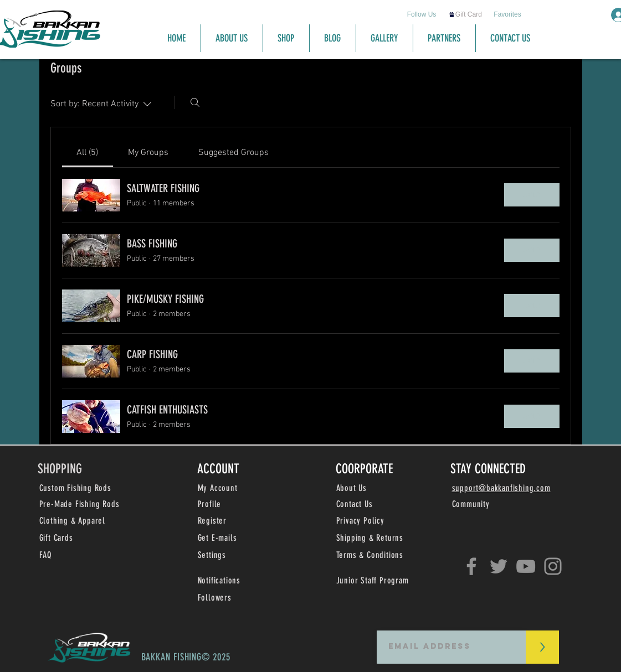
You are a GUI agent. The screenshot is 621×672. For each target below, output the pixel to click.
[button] (217, 539)
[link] (87, 153)
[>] (542, 647)
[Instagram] (553, 566)
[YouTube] (526, 566)
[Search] (195, 102)
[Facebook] (471, 566)
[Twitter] (499, 566)
